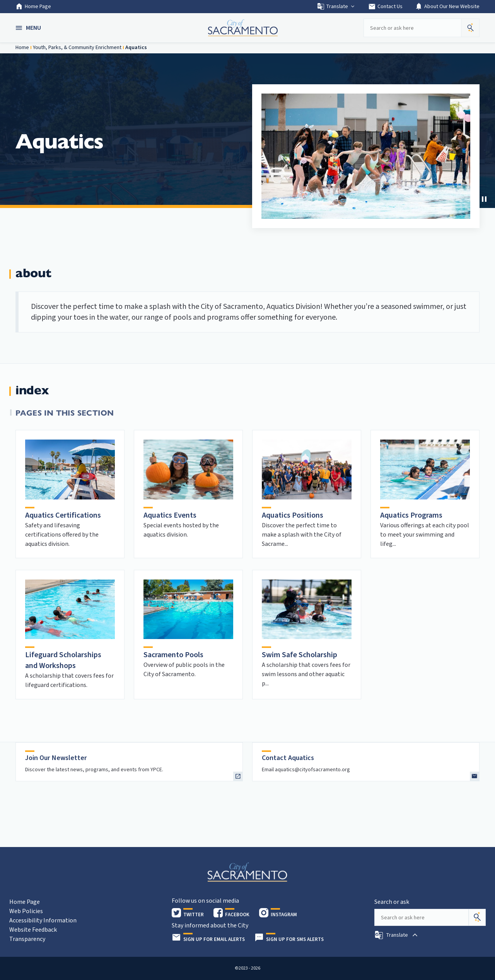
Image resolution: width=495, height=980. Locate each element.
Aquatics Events (170, 515)
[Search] (477, 917)
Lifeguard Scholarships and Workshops (63, 660)
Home (22, 48)
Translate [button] (336, 7)
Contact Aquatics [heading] (288, 758)
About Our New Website (447, 7)
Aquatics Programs (411, 515)
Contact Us (385, 7)
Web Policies (26, 911)
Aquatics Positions (293, 515)
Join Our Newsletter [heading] (56, 758)
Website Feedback (33, 930)
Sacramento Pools (173, 655)
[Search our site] (412, 28)
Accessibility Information (43, 920)
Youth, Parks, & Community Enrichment (77, 48)
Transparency (27, 939)
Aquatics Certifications (63, 515)
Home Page (33, 7)
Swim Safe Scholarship (300, 655)
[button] (29, 28)
